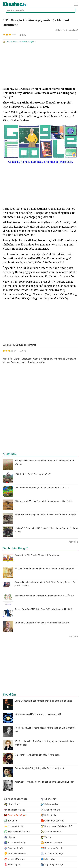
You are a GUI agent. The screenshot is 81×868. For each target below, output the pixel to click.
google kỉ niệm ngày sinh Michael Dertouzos (55, 359)
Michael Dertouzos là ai (14, 362)
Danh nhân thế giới (26, 42)
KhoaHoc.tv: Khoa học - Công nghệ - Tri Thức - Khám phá (17, 4)
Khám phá (12, 42)
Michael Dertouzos (23, 359)
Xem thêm (73, 542)
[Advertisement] (40, 65)
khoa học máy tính (36, 362)
